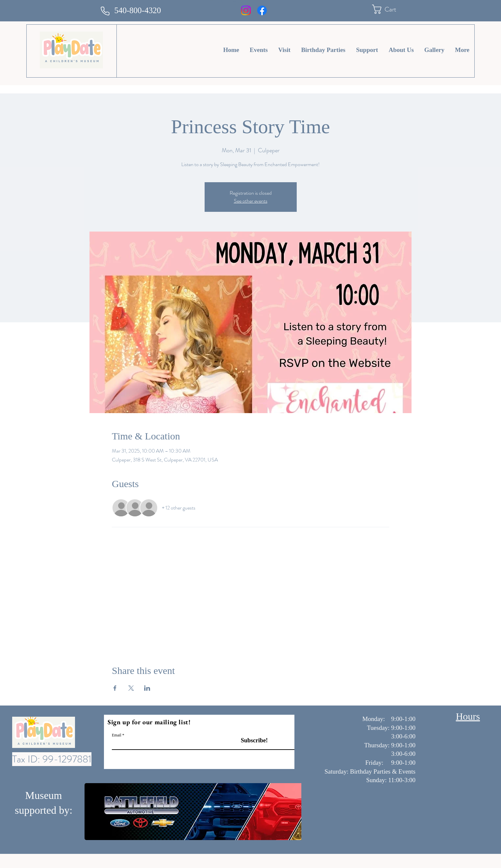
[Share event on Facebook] (115, 688)
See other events (251, 201)
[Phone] (105, 11)
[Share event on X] (131, 688)
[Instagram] (246, 10)
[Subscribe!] (247, 741)
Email (117, 735)
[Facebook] (262, 10)
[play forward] (293, 812)
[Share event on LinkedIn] (147, 688)
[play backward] (93, 812)
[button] (390, 9)
